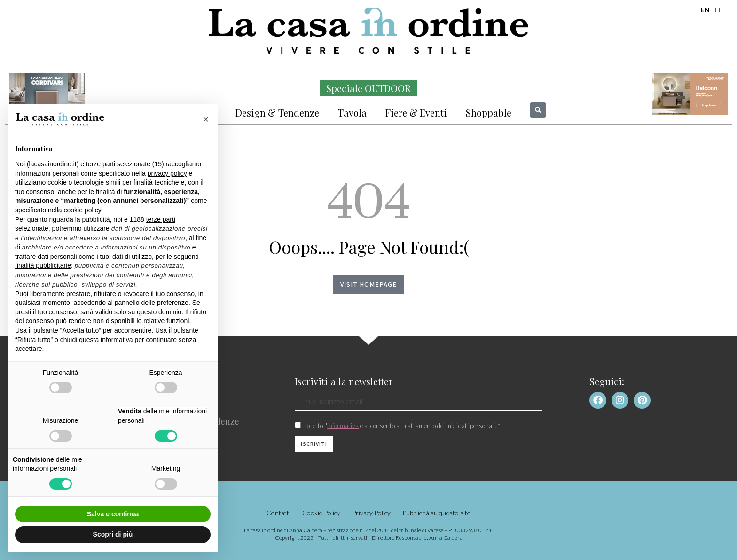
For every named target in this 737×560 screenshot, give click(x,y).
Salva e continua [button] (113, 514)
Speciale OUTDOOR (368, 88)
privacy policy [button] (167, 173)
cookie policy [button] (82, 210)
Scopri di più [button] (113, 534)
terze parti (161, 219)
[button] (538, 110)
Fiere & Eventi (416, 113)
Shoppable (489, 113)
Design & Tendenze (277, 113)
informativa (343, 426)
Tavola (352, 113)
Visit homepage (368, 284)
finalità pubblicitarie (43, 265)
